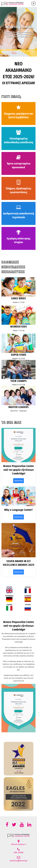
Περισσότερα (18, 481)
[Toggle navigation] (34, 4)
